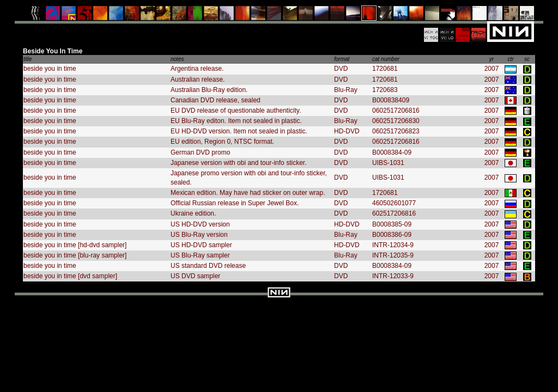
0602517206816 (396, 111)
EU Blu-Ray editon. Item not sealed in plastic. (236, 121)
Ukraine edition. (193, 213)
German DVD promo (200, 152)
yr (492, 59)
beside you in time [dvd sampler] (70, 276)
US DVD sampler (195, 276)
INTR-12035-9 (393, 255)
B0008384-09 (392, 152)
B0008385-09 (392, 224)
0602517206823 (396, 131)
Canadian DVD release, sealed (216, 100)
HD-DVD (347, 131)
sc (527, 59)
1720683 (385, 90)
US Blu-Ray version (199, 235)
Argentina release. (197, 69)
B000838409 (391, 100)
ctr (510, 59)
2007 (492, 69)
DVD (341, 69)
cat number (386, 59)
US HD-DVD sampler (201, 245)
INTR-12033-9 (393, 276)
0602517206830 (396, 121)
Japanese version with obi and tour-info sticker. (238, 163)
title (28, 59)
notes (177, 59)
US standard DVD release (208, 266)
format (342, 59)
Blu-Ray (346, 90)
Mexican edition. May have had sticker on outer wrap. (248, 193)
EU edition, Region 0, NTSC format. (222, 142)
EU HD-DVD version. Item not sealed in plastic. (239, 131)
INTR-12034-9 (393, 245)
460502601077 (394, 203)
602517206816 (394, 213)
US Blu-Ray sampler (200, 255)
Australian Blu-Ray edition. (209, 90)
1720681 (385, 69)
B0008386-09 (392, 235)
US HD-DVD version (200, 224)
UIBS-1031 (388, 163)
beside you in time (50, 69)
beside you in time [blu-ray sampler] (75, 255)
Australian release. (198, 79)
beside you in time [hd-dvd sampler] (75, 245)
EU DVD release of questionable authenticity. (236, 111)
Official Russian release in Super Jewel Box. (235, 203)
